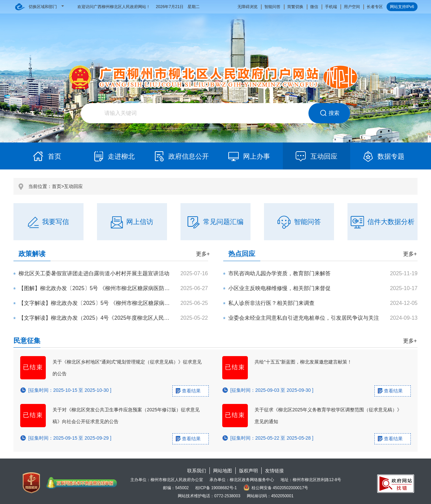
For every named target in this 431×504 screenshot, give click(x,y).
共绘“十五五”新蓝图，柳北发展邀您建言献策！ (303, 362)
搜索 (329, 113)
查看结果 (191, 391)
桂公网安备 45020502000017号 (276, 488)
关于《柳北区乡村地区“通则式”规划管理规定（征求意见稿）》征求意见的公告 (127, 368)
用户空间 (352, 7)
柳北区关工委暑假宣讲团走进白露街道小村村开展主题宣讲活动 (94, 273)
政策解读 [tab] (32, 254)
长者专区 (375, 7)
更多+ (203, 254)
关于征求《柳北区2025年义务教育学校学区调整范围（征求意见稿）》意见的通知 (328, 416)
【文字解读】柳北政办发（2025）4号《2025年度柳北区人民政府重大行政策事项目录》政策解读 (134, 318)
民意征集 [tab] (27, 341)
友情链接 (274, 471)
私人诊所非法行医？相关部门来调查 (271, 303)
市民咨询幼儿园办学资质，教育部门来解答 (279, 273)
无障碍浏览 (247, 7)
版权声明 (248, 471)
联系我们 (197, 471)
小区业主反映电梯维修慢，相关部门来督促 (279, 288)
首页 (57, 186)
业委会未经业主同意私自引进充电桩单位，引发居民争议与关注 (304, 318)
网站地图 (223, 471)
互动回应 (73, 186)
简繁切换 (295, 7)
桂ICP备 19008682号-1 (216, 488)
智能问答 (272, 7)
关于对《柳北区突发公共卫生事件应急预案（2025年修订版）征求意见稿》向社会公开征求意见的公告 (126, 416)
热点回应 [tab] (242, 254)
